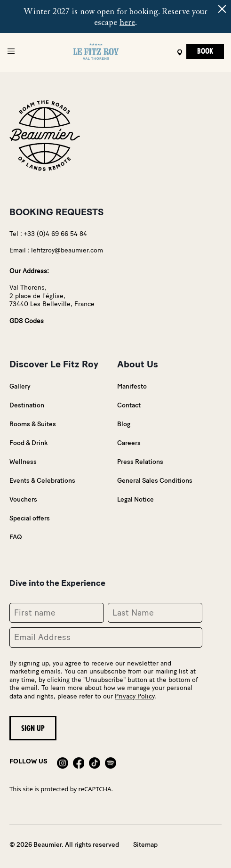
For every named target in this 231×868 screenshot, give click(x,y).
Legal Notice (135, 499)
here (127, 23)
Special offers (30, 518)
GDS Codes (27, 321)
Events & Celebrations (42, 481)
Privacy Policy (135, 696)
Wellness (23, 462)
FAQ (16, 537)
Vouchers (23, 499)
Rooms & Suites (33, 424)
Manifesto (132, 386)
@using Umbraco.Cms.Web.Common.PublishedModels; (115, 434)
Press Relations (140, 462)
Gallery (20, 386)
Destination (27, 405)
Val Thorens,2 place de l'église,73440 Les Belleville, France (52, 296)
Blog (124, 424)
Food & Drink (28, 443)
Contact (129, 405)
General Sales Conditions (155, 481)
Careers (129, 443)
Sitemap (145, 845)
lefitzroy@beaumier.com (67, 250)
